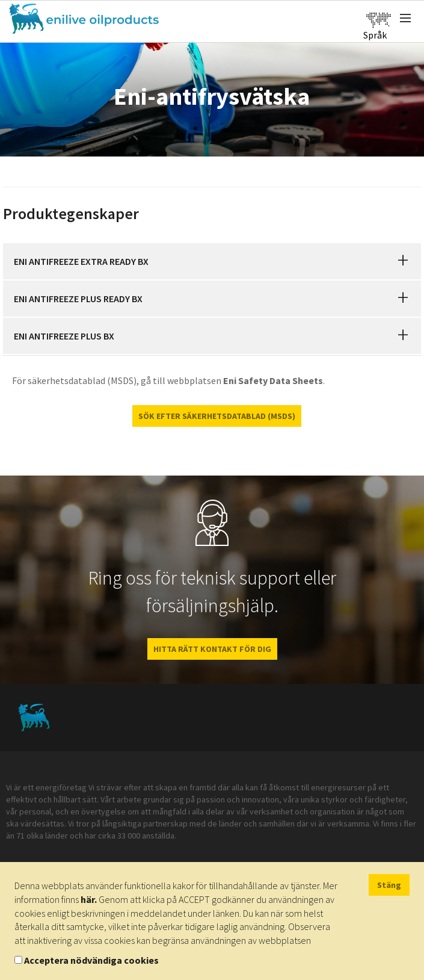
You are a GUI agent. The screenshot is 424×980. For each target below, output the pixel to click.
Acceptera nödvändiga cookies (91, 960)
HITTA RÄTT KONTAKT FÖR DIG (212, 649)
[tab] (212, 261)
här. (89, 899)
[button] (403, 261)
